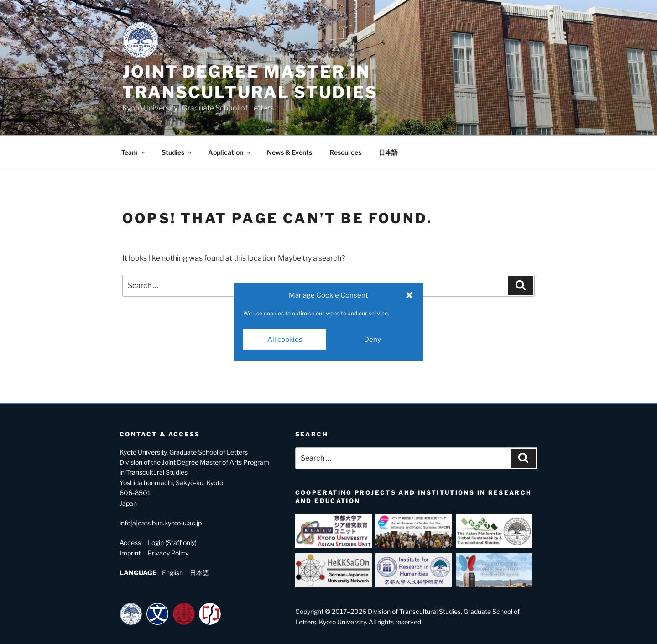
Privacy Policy (168, 553)
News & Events (289, 152)
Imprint (130, 553)
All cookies (285, 339)
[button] (409, 295)
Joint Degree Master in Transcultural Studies (250, 82)
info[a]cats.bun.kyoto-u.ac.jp (161, 523)
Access (130, 542)
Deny (373, 339)
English (172, 573)
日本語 (388, 152)
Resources (345, 152)
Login (156, 542)
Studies (177, 152)
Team (134, 152)
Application (230, 152)
